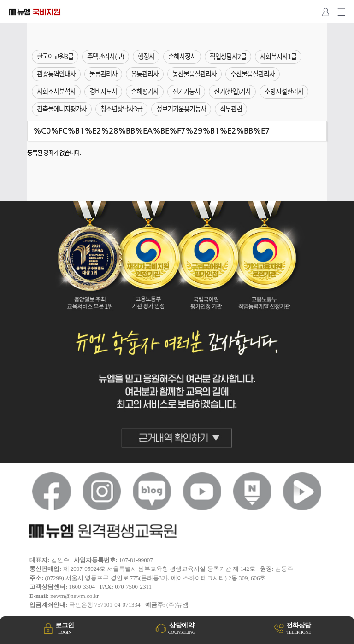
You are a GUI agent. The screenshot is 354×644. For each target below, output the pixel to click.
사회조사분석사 (56, 91)
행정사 (146, 56)
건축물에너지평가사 (62, 109)
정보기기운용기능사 (181, 109)
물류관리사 (103, 74)
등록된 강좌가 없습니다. (54, 152)
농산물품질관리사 (195, 74)
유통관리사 (145, 74)
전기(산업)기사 (232, 91)
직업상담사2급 (228, 56)
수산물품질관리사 (253, 74)
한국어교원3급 (55, 56)
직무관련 (231, 109)
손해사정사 (182, 56)
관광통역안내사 (56, 74)
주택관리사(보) (106, 56)
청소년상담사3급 (121, 109)
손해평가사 (145, 91)
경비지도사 (103, 91)
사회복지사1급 (278, 56)
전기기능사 (186, 91)
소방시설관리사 (284, 91)
